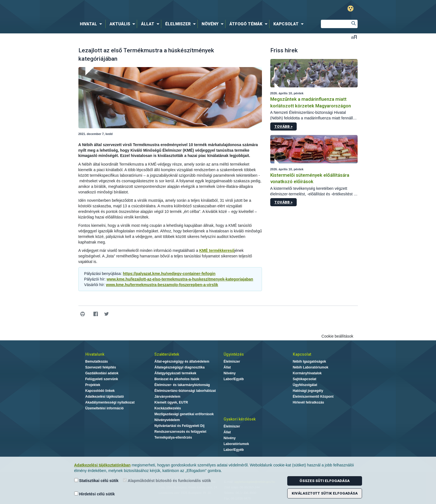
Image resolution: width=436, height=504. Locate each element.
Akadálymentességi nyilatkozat (110, 402)
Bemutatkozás (97, 362)
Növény (230, 373)
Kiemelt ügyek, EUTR (171, 402)
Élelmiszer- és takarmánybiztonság (182, 385)
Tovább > (283, 126)
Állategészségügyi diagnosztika (179, 367)
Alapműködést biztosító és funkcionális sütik (167, 480)
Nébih (159, 9)
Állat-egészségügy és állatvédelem (182, 362)
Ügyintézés (234, 354)
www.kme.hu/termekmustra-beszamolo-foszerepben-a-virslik (162, 285)
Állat (227, 367)
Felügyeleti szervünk (102, 379)
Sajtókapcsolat (305, 379)
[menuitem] (92, 24)
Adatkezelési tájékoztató (105, 397)
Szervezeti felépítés (101, 367)
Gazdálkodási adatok (102, 373)
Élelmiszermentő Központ (313, 397)
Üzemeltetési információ (105, 408)
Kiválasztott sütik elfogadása (325, 493)
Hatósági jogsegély (308, 391)
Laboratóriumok (236, 444)
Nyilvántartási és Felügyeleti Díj (179, 426)
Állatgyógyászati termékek (175, 373)
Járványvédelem (167, 397)
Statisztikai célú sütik (96, 480)
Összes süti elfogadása (324, 481)
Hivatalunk (95, 354)
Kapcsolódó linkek (100, 391)
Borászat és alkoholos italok (177, 379)
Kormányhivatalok (307, 373)
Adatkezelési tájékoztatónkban (102, 465)
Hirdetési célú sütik (95, 494)
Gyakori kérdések (240, 419)
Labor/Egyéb (234, 379)
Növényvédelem (167, 420)
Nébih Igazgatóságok (309, 362)
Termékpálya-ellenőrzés (173, 437)
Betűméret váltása (354, 37)
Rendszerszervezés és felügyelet (180, 432)
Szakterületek (167, 354)
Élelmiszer (232, 362)
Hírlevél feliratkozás (309, 402)
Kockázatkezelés (168, 408)
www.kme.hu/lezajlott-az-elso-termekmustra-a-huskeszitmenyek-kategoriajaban (180, 279)
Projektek (93, 385)
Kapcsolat (302, 354)
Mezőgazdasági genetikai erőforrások (184, 414)
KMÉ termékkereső (217, 250)
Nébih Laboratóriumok (311, 367)
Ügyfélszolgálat (305, 385)
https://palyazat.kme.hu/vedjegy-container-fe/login (169, 274)
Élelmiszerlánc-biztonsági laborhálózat (185, 391)
